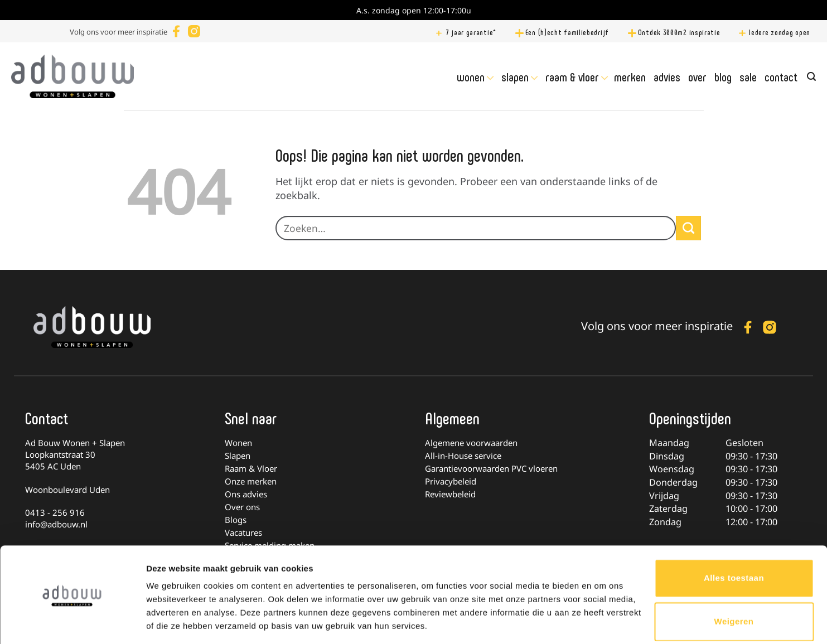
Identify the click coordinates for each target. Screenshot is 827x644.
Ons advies (246, 494)
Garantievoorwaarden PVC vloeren (491, 468)
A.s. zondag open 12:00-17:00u (414, 10)
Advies (667, 76)
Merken (630, 76)
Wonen (471, 77)
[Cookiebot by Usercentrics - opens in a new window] (72, 622)
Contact (781, 76)
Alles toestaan (734, 543)
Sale (748, 76)
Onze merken (251, 481)
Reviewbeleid (450, 494)
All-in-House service (463, 456)
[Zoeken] (811, 77)
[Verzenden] (688, 228)
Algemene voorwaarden (471, 443)
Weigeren (734, 586)
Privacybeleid (451, 481)
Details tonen (173, 622)
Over (697, 76)
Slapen (515, 77)
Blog (723, 76)
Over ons (242, 507)
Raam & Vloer (572, 77)
